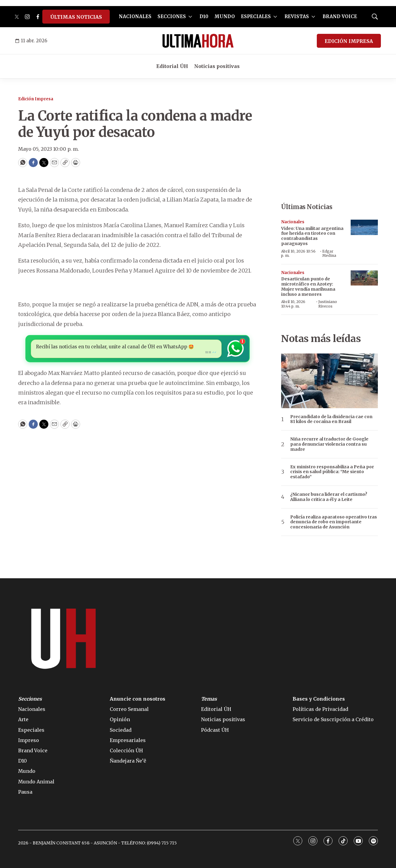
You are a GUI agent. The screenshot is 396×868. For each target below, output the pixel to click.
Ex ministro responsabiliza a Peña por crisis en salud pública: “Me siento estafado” (332, 472)
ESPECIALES (256, 16)
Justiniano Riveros (328, 304)
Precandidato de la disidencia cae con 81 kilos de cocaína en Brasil (331, 419)
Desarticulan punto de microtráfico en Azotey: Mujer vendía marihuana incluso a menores (308, 286)
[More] (190, 17)
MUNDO (225, 16)
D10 (204, 16)
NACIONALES (135, 16)
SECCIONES (172, 16)
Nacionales (293, 222)
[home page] (198, 41)
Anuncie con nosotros (138, 699)
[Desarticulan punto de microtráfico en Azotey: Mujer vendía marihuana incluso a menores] (364, 278)
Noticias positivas (217, 66)
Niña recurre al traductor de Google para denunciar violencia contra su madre (329, 444)
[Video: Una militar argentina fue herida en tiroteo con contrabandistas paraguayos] (364, 227)
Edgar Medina (329, 253)
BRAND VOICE (340, 16)
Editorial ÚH (172, 66)
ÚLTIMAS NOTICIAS (76, 17)
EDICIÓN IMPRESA (349, 41)
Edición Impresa (36, 99)
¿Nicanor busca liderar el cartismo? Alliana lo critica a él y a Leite (329, 497)
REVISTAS (297, 16)
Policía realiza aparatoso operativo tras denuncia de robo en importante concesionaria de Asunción (334, 522)
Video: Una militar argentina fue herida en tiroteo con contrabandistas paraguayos (312, 236)
